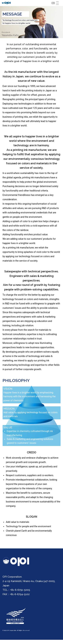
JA (51, 5)
